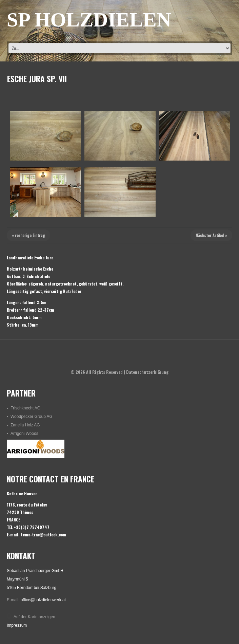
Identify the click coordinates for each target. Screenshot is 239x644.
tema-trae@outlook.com (43, 535)
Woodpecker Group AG (32, 417)
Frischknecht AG (25, 408)
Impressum (17, 625)
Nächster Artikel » (211, 235)
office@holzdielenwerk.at (43, 600)
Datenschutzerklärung (147, 372)
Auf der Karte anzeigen (34, 617)
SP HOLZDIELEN (89, 20)
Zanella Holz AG (25, 425)
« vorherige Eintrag (28, 235)
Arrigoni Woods (24, 434)
